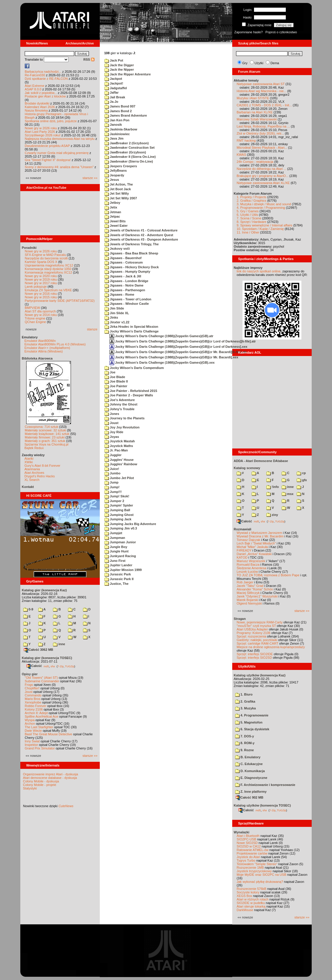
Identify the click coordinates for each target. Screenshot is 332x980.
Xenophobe (33, 702)
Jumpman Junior (120, 542)
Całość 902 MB (250, 797)
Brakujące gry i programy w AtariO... (263, 176)
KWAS (241, 155)
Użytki (259, 63)
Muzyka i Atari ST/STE (253, 98)
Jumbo (112, 473)
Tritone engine (35, 318)
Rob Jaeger (245, 582)
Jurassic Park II (119, 579)
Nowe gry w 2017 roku (41, 283)
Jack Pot (114, 60)
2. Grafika (245, 701)
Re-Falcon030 (35, 75)
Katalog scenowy (247, 468)
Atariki (29, 458)
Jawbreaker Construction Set (130, 148)
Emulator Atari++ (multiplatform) (47, 348)
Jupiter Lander (118, 565)
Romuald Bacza (248, 565)
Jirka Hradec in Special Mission (131, 327)
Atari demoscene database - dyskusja (50, 778)
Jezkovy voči (117, 249)
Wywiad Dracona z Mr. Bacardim (260, 536)
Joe (110, 372)
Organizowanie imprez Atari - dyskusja (50, 774)
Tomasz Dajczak (248, 540)
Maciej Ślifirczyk (248, 593)
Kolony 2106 (34, 709)
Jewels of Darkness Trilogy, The (132, 244)
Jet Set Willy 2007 (121, 198)
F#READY (244, 550)
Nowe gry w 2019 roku (41, 279)
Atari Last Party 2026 (40, 132)
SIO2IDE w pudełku (251, 903)
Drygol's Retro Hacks (40, 476)
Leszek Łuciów (247, 572)
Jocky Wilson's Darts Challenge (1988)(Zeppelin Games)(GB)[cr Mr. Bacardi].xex (174, 357)
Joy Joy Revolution (122, 427)
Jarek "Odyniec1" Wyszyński (257, 596)
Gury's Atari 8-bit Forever (42, 466)
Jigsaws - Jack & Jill (123, 276)
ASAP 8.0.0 (33, 89)
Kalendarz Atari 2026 (40, 107)
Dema (275, 63)
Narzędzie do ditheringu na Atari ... (262, 169)
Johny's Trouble (119, 409)
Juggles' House (119, 460)
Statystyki (30, 788)
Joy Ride (114, 432)
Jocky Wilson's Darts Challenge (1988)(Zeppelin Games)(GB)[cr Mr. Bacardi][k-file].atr (178, 352)
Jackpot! (114, 83)
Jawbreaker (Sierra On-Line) (129, 161)
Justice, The (117, 584)
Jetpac (112, 216)
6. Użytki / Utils (247, 215)
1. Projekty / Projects (252, 197)
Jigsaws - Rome (119, 294)
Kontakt (28, 487)
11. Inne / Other (248, 232)
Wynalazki (241, 832)
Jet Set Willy (117, 193)
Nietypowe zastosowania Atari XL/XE (263, 183)
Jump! (112, 487)
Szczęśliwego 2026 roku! (43, 135)
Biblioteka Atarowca (37, 358)
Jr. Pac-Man (116, 450)
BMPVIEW (32, 308)
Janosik (113, 125)
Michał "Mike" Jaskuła (252, 547)
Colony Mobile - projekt (40, 785)
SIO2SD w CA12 (249, 846)
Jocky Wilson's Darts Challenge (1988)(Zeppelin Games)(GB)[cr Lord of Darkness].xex (178, 347)
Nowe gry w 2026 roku (41, 128)
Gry (245, 63)
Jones (112, 414)
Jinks (111, 317)
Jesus (112, 180)
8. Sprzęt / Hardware (252, 222)
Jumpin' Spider (119, 505)
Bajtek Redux (34, 448)
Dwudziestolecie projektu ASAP (47, 146)
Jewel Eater (116, 226)
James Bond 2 (118, 111)
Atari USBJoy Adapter (252, 629)
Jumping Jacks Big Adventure (130, 524)
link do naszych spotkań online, (259, 271)
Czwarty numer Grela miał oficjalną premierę (57, 153)
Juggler (113, 455)
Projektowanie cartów (252, 853)
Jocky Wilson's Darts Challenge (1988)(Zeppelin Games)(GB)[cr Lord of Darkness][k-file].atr (183, 341)
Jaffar (112, 92)
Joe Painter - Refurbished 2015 (131, 391)
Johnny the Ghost (121, 404)
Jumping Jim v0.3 (121, 528)
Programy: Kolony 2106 (254, 633)
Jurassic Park (118, 574)
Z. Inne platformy (251, 792)
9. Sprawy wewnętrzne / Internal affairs (264, 225)
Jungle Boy (116, 547)
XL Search (32, 480)
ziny (272, 515)
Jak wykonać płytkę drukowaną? (260, 882)
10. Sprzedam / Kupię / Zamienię (260, 229)
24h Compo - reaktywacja (255, 162)
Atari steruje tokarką (251, 906)
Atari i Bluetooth (248, 836)
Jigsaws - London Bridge (126, 281)
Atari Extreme (35, 86)
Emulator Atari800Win (40, 341)
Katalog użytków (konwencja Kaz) (260, 675)
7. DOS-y (245, 736)
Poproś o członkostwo (281, 32)
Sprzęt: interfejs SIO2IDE (255, 654)
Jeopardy (114, 175)
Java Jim (114, 138)
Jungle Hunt (117, 551)
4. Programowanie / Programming (261, 208)
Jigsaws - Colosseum (124, 262)
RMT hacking (246, 140)
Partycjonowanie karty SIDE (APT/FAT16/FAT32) (60, 301)
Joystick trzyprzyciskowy (254, 871)
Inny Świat (32, 741)
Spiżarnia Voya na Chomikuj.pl (46, 444)
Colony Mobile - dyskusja (41, 781)
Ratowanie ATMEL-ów (253, 850)
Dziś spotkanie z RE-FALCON (46, 79)
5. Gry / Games (248, 211)
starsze (92, 329)
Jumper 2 (114, 501)
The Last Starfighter (39, 727)
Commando (33, 695)
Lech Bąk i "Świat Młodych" (256, 543)
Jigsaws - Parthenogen (125, 290)
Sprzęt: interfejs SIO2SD (254, 658)
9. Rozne (244, 750)
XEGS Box (244, 896)
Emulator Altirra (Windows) (44, 351)
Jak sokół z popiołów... (41, 93)
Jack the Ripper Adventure (128, 74)
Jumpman (115, 538)
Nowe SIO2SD (247, 843)
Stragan (240, 619)
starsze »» (90, 178)
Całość (34, 666)
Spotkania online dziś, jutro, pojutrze (51, 121)
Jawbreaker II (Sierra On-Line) (130, 157)
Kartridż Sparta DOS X (41, 262)
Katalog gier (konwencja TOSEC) (47, 658)
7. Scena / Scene (249, 218)
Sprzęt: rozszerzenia (251, 636)
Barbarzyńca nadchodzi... (43, 72)
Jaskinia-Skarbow (121, 129)
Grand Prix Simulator (40, 748)
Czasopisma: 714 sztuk (41, 427)
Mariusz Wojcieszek (251, 561)
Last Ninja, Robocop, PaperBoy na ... (263, 126)
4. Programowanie (252, 715)
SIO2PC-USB (246, 839)
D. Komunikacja (250, 771)
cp (301, 473)
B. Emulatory (248, 757)
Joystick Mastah (120, 441)
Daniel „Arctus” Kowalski (254, 554)
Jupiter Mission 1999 (123, 570)
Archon (30, 724)
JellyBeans (116, 170)
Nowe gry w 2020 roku (41, 276)
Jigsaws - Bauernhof (123, 258)
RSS (89, 59)
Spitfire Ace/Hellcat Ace (41, 716)
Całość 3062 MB (39, 650)
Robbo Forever (35, 706)
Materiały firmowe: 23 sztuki (45, 437)
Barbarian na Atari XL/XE (255, 112)
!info (273, 487)
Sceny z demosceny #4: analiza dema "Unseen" (59, 167)
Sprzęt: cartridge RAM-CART (257, 643)
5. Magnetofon (249, 722)
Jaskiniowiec (117, 134)
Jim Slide (114, 308)
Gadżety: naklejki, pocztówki (257, 640)
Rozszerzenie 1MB (250, 868)
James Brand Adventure (126, 115)
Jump (111, 482)
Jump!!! (113, 492)
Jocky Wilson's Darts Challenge (132, 331)
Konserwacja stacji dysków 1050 (48, 269)
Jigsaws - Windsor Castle (127, 304)
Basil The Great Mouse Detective (48, 734)
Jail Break (115, 97)
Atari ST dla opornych (40, 311)
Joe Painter (116, 386)
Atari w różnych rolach (253, 899)
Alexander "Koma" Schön (255, 589)
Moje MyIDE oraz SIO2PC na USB (262, 875)
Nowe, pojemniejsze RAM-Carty (260, 622)
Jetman (113, 212)
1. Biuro (244, 694)
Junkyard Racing (120, 556)
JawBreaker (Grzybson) (125, 152)
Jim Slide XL (117, 313)
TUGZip (70, 666)
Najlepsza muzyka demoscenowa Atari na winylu (60, 139)
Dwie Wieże (33, 731)
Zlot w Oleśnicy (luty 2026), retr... (260, 133)
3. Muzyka (245, 708)
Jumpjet (113, 533)
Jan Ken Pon (117, 120)
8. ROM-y (245, 743)
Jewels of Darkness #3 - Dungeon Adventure (141, 239)
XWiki (29, 462)
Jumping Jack (118, 519)
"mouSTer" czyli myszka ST (256, 626)
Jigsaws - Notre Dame (124, 285)
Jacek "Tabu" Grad (250, 586)
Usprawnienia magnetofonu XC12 (49, 265)
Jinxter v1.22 (117, 322)
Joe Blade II (116, 381)
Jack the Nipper (119, 69)
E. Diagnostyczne (251, 778)
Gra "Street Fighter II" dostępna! (48, 160)
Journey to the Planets (124, 418)
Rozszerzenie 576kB (252, 889)
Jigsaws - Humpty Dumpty (127, 272)
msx (288, 494)
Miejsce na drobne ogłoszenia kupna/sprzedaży (271, 647)
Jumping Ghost (119, 515)
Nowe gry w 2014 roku (41, 315)
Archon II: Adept (37, 713)
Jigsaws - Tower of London (128, 299)
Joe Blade (115, 377)
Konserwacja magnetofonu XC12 (48, 272)
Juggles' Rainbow (121, 464)
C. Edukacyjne (249, 764)
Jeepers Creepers (121, 166)
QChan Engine (35, 322)
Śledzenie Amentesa (251, 568)
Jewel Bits (115, 221)
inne (59, 644)
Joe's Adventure (120, 400)
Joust (29, 692)
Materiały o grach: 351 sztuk (45, 441)
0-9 (28, 609)
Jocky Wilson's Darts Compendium (134, 368)
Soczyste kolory (248, 892)
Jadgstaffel (116, 88)
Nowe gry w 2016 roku (41, 294)
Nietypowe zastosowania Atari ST (261, 84)
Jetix (111, 207)
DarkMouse (245, 910)
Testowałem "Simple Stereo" (257, 864)
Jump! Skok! (117, 496)
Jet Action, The (119, 184)
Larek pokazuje (36, 287)
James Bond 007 (120, 106)
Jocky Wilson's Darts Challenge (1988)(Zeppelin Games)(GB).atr (161, 336)
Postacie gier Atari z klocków (45, 96)
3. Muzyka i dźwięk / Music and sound (264, 204)
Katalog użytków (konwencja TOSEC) (262, 805)
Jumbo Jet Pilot (119, 478)
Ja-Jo (111, 102)
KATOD (242, 557)
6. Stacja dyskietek (252, 729)
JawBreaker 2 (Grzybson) (127, 143)
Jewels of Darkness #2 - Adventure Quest (139, 235)
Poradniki (29, 248)
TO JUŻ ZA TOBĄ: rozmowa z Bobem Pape (268, 575)
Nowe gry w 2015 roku (41, 297)
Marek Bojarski (247, 600)
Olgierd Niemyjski (249, 603)
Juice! (112, 469)
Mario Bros (33, 699)
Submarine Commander (42, 681)
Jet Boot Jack (118, 189)
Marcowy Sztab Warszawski (257, 119)
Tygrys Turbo (246, 860)
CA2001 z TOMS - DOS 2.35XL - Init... (264, 105)
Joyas (112, 437)
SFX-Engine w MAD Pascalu (45, 255)
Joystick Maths (119, 446)
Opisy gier (30, 674)
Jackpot (113, 79)
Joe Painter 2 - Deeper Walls (129, 395)
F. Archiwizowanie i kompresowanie (265, 785)
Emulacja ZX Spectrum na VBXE (48, 290)
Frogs (29, 685)
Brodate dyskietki (37, 103)
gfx (302, 480)
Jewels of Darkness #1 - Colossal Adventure (141, 230)
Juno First (115, 561)
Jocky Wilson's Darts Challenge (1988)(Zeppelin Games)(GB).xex (162, 362)
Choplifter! (32, 688)
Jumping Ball (117, 510)
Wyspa (30, 720)
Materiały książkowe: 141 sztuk (47, 434)
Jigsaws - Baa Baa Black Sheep (131, 253)
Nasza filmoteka (36, 110)
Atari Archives (34, 473)
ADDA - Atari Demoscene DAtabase (261, 461)
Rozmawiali (243, 529)
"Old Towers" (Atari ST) (41, 678)
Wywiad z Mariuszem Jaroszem (259, 533)
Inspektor (31, 745)
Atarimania (32, 469)
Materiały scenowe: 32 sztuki (45, 430)
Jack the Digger (119, 65)
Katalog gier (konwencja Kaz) (44, 590)
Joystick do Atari (248, 857)
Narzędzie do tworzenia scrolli (46, 258)
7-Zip (60, 666)
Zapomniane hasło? (249, 32)
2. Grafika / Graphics (252, 201)
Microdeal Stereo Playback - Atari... (262, 148)
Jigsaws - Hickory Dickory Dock (132, 267)
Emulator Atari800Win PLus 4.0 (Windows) (55, 344)
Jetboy (112, 203)
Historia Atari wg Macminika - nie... (262, 91)
